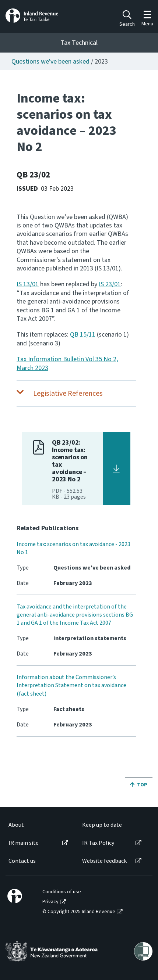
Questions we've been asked (50, 62)
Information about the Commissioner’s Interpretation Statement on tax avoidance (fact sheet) (71, 685)
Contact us (22, 861)
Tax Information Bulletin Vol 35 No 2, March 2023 (67, 363)
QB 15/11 (83, 335)
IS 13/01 (28, 284)
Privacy (50, 902)
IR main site (24, 843)
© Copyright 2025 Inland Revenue (79, 912)
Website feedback (104, 861)
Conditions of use (62, 892)
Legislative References (68, 394)
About (16, 825)
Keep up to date (102, 825)
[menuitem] (38, 825)
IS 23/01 (110, 284)
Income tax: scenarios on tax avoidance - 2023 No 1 (73, 548)
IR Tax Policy (98, 843)
